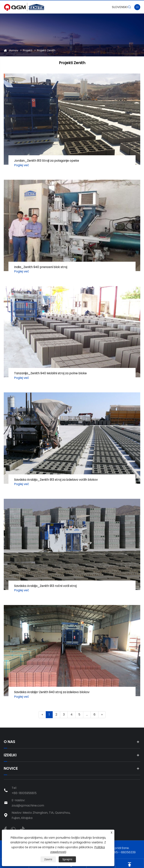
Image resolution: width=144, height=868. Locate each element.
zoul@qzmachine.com (28, 805)
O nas (9, 742)
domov (13, 50)
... (87, 714)
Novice (11, 768)
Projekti (28, 50)
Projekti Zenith (46, 50)
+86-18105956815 (24, 793)
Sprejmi (67, 859)
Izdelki (10, 755)
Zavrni (48, 859)
